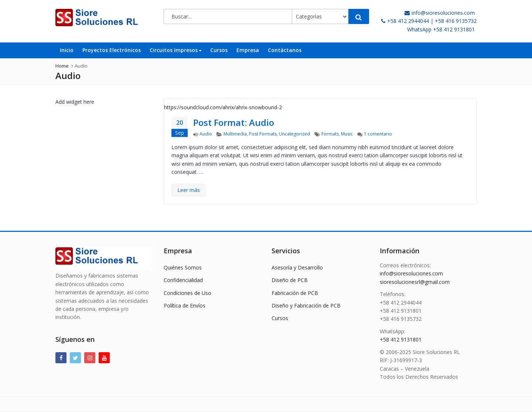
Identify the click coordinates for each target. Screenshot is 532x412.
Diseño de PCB (290, 280)
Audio (206, 134)
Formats (330, 134)
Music (347, 134)
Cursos (219, 50)
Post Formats (263, 134)
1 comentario (378, 134)
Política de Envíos (185, 305)
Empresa (248, 50)
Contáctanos (285, 50)
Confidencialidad (183, 280)
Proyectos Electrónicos (112, 50)
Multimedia (235, 134)
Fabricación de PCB (295, 293)
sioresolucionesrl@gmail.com (415, 282)
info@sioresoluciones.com (411, 273)
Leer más (189, 190)
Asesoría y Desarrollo (297, 267)
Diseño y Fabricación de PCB (306, 305)
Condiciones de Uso (187, 293)
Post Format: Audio (234, 122)
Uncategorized (294, 134)
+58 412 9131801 (401, 339)
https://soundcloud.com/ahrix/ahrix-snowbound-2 (223, 107)
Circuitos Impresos (175, 50)
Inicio (67, 50)
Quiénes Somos (183, 267)
